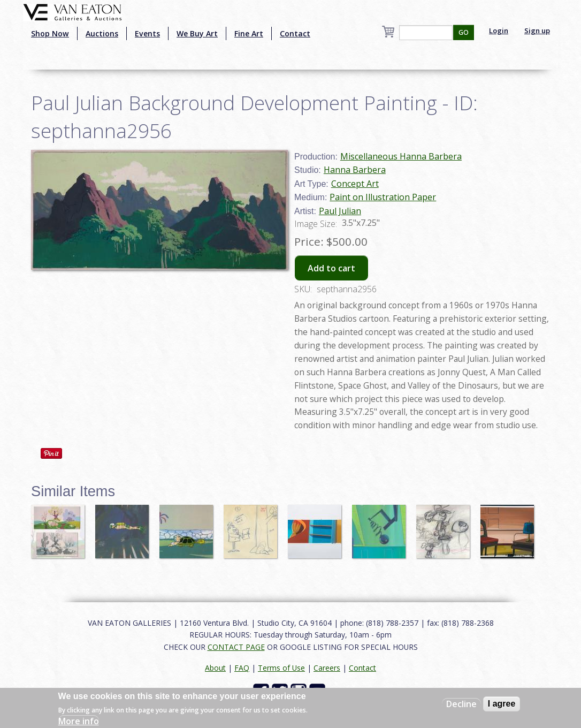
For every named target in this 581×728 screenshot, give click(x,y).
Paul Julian (340, 211)
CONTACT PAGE (236, 647)
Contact (295, 33)
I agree (502, 704)
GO (464, 32)
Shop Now (50, 33)
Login (499, 31)
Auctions (102, 33)
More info (79, 721)
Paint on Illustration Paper (383, 197)
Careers (327, 668)
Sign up (537, 31)
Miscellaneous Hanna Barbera (401, 156)
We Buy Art (197, 33)
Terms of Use (281, 668)
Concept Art (355, 184)
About (215, 668)
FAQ (242, 668)
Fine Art (249, 33)
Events (147, 33)
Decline (461, 704)
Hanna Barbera (355, 170)
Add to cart (331, 268)
